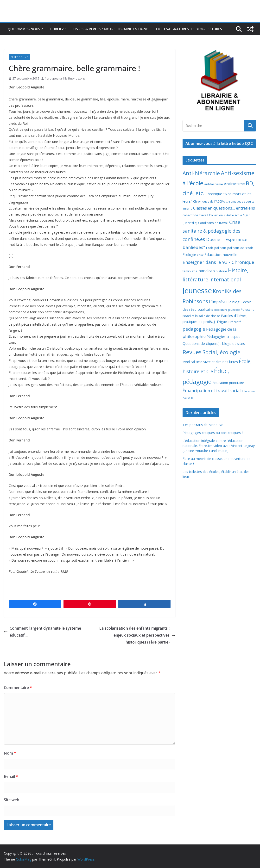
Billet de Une (19, 57)
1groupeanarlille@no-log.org (65, 78)
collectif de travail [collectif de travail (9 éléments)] (195, 215)
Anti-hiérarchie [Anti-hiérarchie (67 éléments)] (201, 173)
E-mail (11, 776)
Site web (12, 800)
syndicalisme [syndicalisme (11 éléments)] (192, 362)
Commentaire (18, 688)
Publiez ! (58, 29)
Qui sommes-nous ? (25, 29)
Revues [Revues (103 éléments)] (192, 352)
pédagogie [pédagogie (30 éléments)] (194, 329)
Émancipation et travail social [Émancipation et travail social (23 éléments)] (212, 391)
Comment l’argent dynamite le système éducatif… (42, 632)
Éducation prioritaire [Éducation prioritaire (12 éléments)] (228, 383)
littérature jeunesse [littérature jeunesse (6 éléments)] (227, 310)
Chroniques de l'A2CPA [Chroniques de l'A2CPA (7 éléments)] (209, 201)
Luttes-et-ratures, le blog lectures (189, 29)
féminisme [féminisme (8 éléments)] (190, 271)
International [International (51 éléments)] (225, 279)
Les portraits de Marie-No (203, 425)
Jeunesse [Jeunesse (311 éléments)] (197, 291)
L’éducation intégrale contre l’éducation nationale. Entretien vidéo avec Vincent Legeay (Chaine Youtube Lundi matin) (219, 446)
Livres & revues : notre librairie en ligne (111, 29)
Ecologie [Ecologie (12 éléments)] (189, 255)
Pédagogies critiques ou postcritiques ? (213, 433)
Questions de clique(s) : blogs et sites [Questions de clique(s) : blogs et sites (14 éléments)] (214, 343)
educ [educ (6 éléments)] (200, 255)
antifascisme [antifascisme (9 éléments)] (214, 184)
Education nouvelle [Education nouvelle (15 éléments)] (221, 254)
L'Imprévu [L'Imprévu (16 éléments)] (218, 302)
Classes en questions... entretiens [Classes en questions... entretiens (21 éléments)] (224, 208)
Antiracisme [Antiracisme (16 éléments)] (234, 184)
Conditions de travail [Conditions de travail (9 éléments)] (213, 223)
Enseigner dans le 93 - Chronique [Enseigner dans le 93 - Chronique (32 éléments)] (218, 262)
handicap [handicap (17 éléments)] (207, 271)
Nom (10, 753)
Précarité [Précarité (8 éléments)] (235, 322)
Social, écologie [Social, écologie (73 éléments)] (221, 352)
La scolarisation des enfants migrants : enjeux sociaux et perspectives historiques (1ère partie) (137, 635)
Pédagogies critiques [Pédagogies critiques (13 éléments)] (223, 336)
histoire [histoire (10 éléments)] (221, 271)
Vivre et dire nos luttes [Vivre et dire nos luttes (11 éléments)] (221, 362)
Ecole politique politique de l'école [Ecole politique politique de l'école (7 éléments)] (230, 248)
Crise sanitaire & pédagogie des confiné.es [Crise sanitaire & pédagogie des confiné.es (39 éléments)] (212, 231)
